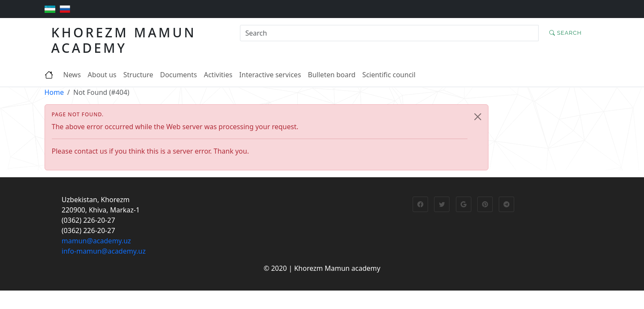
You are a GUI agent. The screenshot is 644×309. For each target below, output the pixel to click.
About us (102, 75)
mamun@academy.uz (96, 241)
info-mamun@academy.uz (104, 251)
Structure (138, 75)
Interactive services (270, 75)
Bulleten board (332, 75)
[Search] (389, 33)
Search (566, 33)
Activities (218, 75)
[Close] (478, 117)
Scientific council (389, 75)
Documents (178, 75)
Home (54, 92)
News (72, 75)
